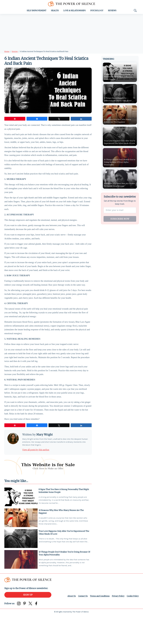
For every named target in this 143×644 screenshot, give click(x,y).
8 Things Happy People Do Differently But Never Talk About (119, 100)
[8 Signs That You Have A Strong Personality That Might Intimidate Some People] (21, 524)
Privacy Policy (117, 625)
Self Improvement (37, 12)
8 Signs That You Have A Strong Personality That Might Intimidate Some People (64, 517)
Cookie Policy (132, 625)
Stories (15, 53)
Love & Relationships (75, 12)
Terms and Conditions (99, 625)
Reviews (112, 12)
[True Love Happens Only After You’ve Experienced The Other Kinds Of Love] (21, 567)
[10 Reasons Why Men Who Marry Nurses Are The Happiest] (21, 545)
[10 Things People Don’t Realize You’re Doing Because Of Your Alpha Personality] (21, 588)
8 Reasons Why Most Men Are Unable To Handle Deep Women (119, 187)
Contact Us (81, 625)
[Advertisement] (71, 33)
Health (55, 12)
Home (7, 53)
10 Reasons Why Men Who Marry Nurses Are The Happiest (62, 539)
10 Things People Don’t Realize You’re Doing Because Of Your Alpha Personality (64, 581)
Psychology (97, 12)
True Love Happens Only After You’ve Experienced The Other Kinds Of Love (65, 560)
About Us (69, 625)
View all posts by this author (37, 476)
